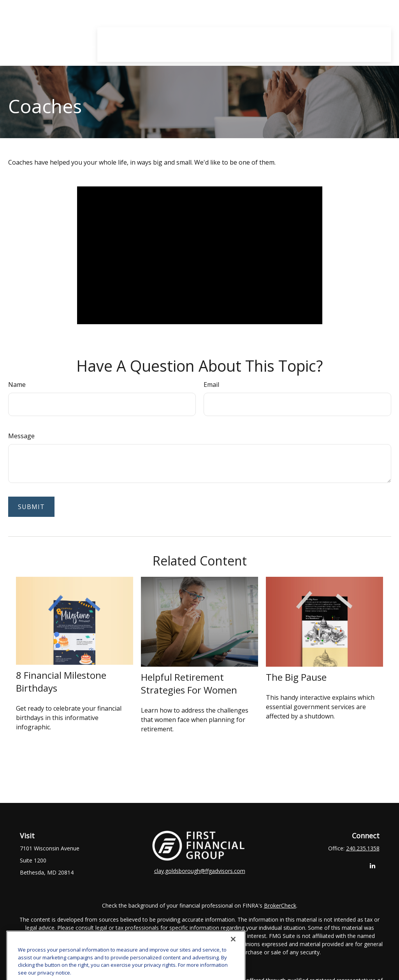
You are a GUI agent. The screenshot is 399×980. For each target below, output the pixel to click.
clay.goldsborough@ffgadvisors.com (200, 871)
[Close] (233, 948)
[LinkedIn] (373, 865)
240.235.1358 (363, 848)
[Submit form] (31, 507)
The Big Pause (296, 677)
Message (21, 436)
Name (17, 385)
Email (211, 385)
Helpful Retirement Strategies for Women (189, 683)
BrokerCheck (280, 905)
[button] (153, 14)
